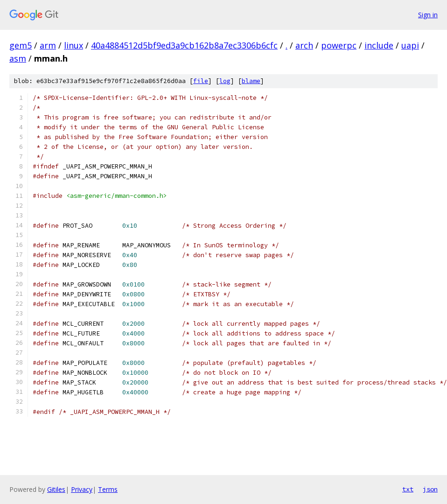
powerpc (339, 45)
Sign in (428, 15)
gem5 (21, 45)
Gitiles (56, 489)
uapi (410, 45)
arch (304, 45)
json (430, 489)
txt (408, 489)
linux (73, 45)
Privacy (82, 489)
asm (18, 58)
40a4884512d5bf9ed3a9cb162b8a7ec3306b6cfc (184, 45)
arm (48, 45)
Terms (108, 489)
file (201, 81)
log (225, 81)
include (379, 45)
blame (251, 81)
